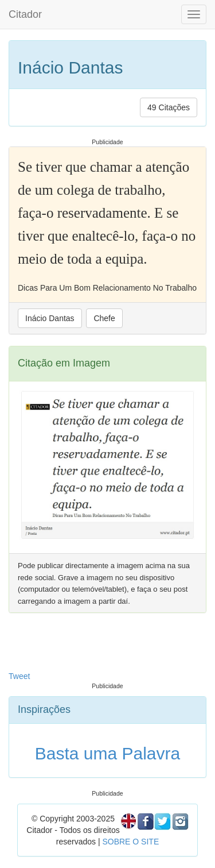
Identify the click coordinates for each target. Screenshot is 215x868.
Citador (25, 14)
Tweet (19, 676)
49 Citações (169, 107)
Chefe (104, 318)
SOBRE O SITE (130, 842)
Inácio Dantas (50, 318)
